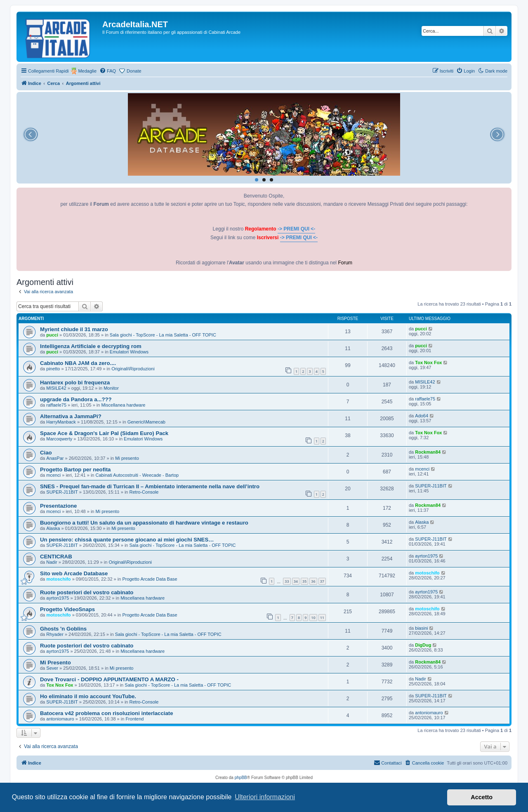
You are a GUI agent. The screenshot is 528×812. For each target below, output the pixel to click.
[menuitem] (108, 71)
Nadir (52, 562)
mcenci (53, 475)
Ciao (46, 453)
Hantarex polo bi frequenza (75, 382)
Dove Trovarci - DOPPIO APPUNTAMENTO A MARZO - (109, 679)
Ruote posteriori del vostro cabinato (87, 592)
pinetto (53, 369)
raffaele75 (56, 405)
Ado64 (422, 416)
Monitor (111, 388)
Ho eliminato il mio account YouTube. (88, 696)
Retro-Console (144, 492)
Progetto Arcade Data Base (150, 579)
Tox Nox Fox (428, 362)
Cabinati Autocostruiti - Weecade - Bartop (137, 475)
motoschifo (58, 579)
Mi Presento (55, 663)
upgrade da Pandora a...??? (76, 399)
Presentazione (58, 506)
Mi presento (127, 458)
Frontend (134, 719)
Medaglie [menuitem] (87, 71)
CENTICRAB (56, 557)
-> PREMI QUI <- (296, 229)
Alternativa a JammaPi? (71, 416)
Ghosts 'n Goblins (63, 629)
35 (304, 581)
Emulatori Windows (129, 352)
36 (313, 581)
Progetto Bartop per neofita (75, 470)
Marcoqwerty (59, 439)
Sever (52, 668)
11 (322, 618)
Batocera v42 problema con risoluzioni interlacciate (106, 713)
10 (313, 618)
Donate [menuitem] (134, 71)
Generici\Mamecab (146, 422)
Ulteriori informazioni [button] (265, 797)
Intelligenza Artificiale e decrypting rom (91, 346)
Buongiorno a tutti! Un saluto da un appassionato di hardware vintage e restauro (144, 523)
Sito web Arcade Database (74, 573)
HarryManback (61, 422)
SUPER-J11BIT (62, 492)
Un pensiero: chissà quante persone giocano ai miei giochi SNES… (127, 540)
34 (296, 581)
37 (322, 581)
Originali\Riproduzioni (133, 369)
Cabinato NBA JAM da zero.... (78, 363)
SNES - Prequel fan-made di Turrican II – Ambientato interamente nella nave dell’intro (150, 486)
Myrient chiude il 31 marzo (74, 329)
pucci (52, 335)
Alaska (53, 528)
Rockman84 (428, 452)
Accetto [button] (482, 797)
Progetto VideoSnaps (67, 609)
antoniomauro (60, 719)
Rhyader (55, 634)
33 (287, 581)
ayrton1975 (426, 556)
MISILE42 (56, 388)
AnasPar (55, 458)
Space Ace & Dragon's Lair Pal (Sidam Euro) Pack (104, 433)
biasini (421, 628)
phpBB (241, 778)
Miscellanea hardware (123, 405)
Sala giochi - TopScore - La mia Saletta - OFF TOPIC (163, 335)
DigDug (423, 645)
